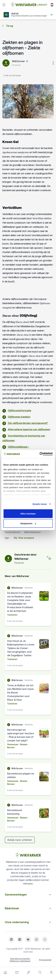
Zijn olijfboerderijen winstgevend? (28, 423)
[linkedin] (11, 939)
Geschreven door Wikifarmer (25, 557)
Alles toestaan (28, 513)
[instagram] (36, 939)
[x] (45, 939)
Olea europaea (26, 538)
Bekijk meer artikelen (20, 840)
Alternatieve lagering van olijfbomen (29, 429)
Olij (15, 538)
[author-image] (8, 559)
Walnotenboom (32, 532)
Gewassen (13, 744)
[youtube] (28, 939)
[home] (5, 972)
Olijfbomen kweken (19, 417)
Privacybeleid (45, 960)
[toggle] (4, 5)
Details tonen (40, 504)
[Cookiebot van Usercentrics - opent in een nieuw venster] (40, 454)
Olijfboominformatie (19, 410)
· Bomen (23, 744)
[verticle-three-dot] (53, 63)
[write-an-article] (29, 972)
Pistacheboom (13, 532)
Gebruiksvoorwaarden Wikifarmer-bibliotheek (20, 960)
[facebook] (20, 939)
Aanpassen (28, 523)
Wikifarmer (18, 61)
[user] (51, 972)
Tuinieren (12, 615)
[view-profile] (50, 559)
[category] (17, 972)
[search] (40, 972)
